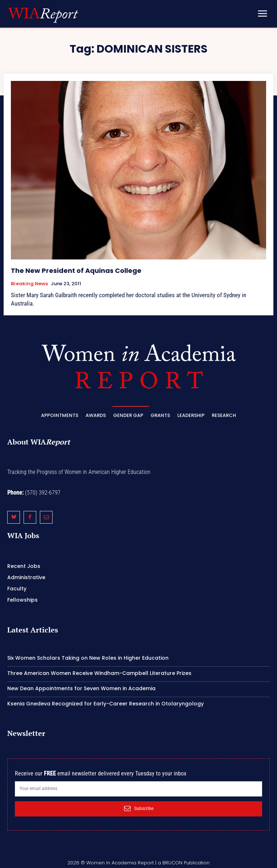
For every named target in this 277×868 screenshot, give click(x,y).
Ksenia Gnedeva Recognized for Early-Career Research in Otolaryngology (106, 704)
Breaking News (29, 284)
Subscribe (139, 808)
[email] (138, 789)
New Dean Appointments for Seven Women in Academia (81, 688)
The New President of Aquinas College (76, 271)
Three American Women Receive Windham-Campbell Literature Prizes (99, 673)
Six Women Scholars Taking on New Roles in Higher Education (88, 658)
